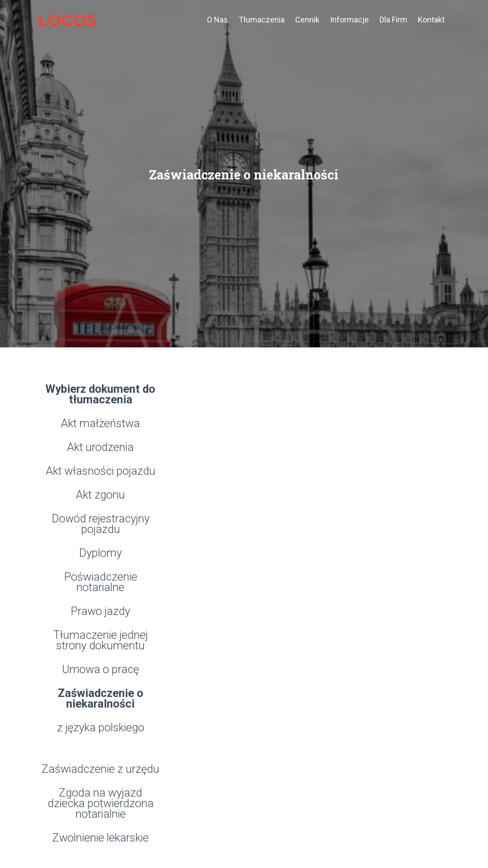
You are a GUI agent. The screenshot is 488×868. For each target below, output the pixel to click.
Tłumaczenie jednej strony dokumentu (101, 641)
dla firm (393, 20)
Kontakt (431, 20)
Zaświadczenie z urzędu (100, 769)
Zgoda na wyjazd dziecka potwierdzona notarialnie (101, 804)
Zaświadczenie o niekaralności (101, 699)
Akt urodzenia (100, 448)
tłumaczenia (262, 20)
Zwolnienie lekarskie (100, 838)
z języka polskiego (101, 728)
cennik (307, 20)
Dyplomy (100, 553)
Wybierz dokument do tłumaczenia (100, 395)
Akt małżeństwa (100, 424)
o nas (218, 12)
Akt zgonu (100, 495)
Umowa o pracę (101, 670)
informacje (349, 20)
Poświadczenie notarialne (101, 583)
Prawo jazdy (100, 612)
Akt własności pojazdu (101, 471)
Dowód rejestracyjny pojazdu (101, 524)
